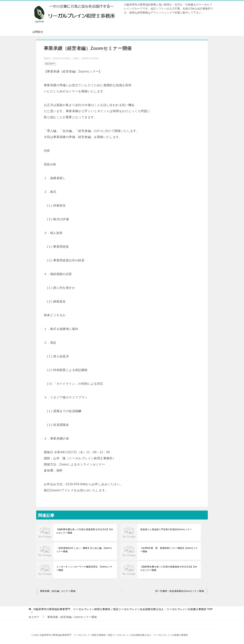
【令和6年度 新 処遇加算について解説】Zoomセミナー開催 (169, 550)
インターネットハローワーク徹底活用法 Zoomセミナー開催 (84, 568)
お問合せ (38, 32)
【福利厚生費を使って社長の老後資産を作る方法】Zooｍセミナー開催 (85, 531)
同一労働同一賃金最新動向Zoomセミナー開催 (180, 591)
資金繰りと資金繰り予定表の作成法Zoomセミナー (166, 529)
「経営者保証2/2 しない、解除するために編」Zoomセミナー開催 (85, 550)
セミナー (50, 64)
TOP (123, 609)
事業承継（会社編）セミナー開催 (58, 591)
